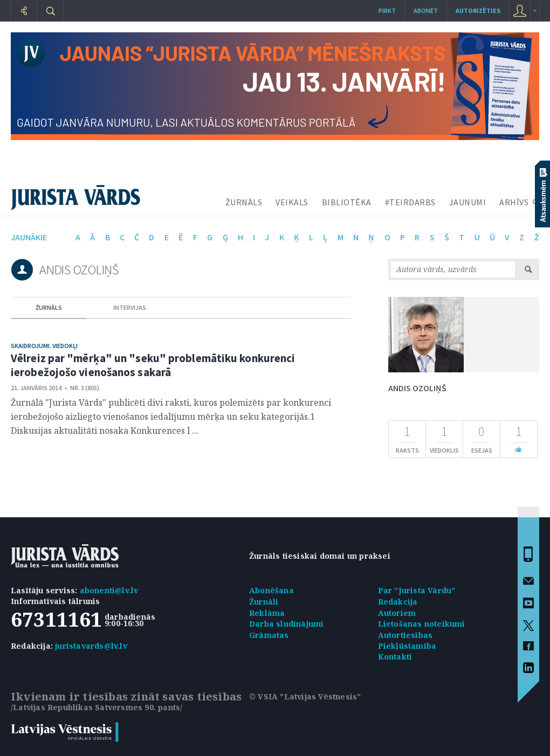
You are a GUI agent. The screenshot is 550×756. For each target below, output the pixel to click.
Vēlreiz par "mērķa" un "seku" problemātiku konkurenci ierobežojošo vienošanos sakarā (153, 365)
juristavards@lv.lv (91, 646)
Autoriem (397, 613)
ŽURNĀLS (244, 202)
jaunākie (29, 237)
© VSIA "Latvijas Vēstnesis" (305, 696)
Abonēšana (271, 590)
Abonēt (426, 11)
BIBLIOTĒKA (347, 202)
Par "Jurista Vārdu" (417, 590)
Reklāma (267, 613)
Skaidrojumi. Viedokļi (44, 346)
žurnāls (49, 307)
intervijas (130, 307)
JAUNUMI (468, 202)
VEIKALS (292, 202)
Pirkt (387, 11)
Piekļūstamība (407, 646)
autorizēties (478, 11)
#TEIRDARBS (410, 202)
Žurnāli (264, 602)
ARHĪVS (514, 202)
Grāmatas (269, 635)
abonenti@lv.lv (109, 590)
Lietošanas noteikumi (422, 624)
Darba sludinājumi (286, 624)
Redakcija (398, 602)
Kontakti (395, 657)
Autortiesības (405, 635)
